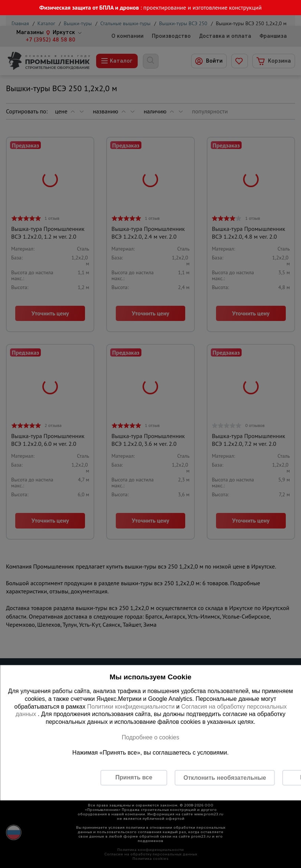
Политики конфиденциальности (131, 706)
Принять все (134, 777)
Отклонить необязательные (225, 777)
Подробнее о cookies (150, 737)
